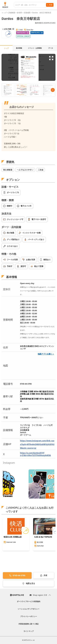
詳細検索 (12, 13)
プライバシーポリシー (29, 616)
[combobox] (31, 5)
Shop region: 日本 (40, 595)
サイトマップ (29, 631)
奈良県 (19, 13)
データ (51, 48)
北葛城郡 (27, 13)
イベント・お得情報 (35, 48)
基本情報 (19, 48)
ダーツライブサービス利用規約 (29, 601)
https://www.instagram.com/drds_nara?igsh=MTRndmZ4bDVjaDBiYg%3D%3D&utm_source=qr (37, 444)
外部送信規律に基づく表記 (29, 624)
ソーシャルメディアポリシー (28, 609)
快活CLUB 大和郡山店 (13, 537)
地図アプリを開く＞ (46, 354)
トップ (4, 13)
